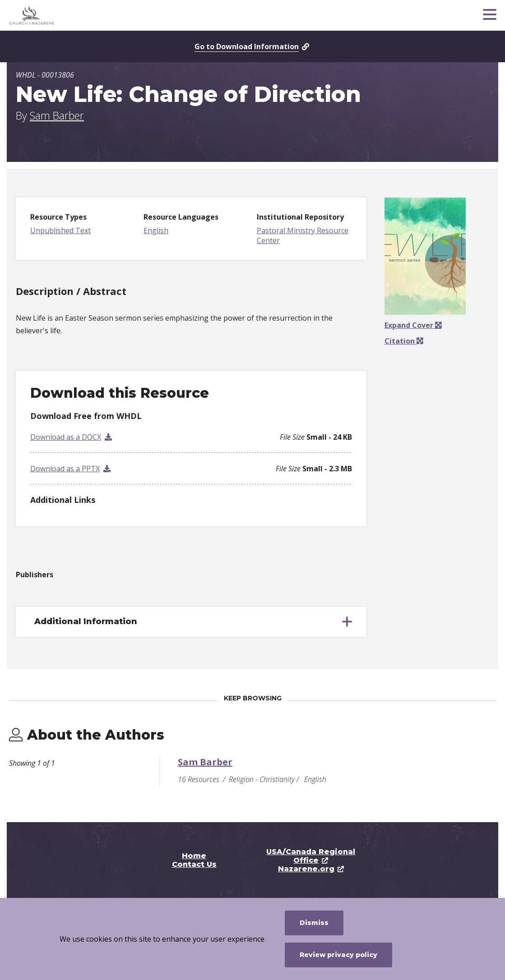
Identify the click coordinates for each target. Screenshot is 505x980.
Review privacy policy (338, 955)
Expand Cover (413, 325)
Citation (401, 341)
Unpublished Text (60, 230)
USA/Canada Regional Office (311, 856)
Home (194, 856)
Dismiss (314, 923)
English (156, 230)
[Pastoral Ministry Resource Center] (74, 15)
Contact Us (194, 864)
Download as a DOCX (66, 437)
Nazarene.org (306, 869)
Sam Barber (57, 115)
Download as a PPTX (65, 469)
